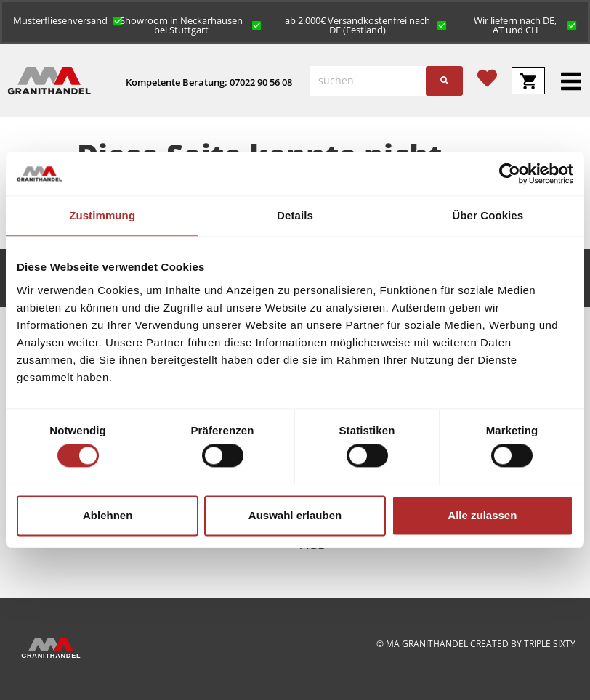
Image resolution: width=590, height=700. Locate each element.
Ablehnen (108, 515)
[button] (68, 20)
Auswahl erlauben (295, 515)
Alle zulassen (482, 515)
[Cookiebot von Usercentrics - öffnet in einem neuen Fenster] (510, 174)
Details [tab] (295, 215)
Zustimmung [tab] (102, 215)
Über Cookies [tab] (488, 215)
